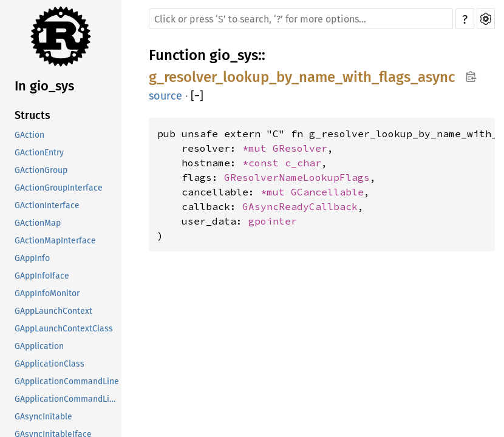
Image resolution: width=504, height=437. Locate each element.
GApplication (39, 346)
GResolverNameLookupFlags (297, 177)
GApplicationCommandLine (67, 381)
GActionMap (38, 223)
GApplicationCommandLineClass (68, 399)
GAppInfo (32, 258)
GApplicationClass (49, 364)
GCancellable (327, 192)
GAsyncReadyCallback (300, 206)
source (165, 96)
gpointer (273, 221)
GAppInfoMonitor (47, 293)
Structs (32, 115)
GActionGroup (41, 170)
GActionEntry (39, 153)
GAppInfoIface (42, 276)
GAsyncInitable (43, 417)
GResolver (300, 148)
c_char (303, 163)
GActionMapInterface (55, 241)
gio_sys (234, 55)
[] (197, 96)
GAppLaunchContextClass (64, 329)
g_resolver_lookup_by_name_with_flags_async (302, 77)
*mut (257, 148)
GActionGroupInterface (59, 188)
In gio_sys (44, 86)
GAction (29, 135)
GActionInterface (47, 205)
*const (264, 163)
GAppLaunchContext (53, 311)
